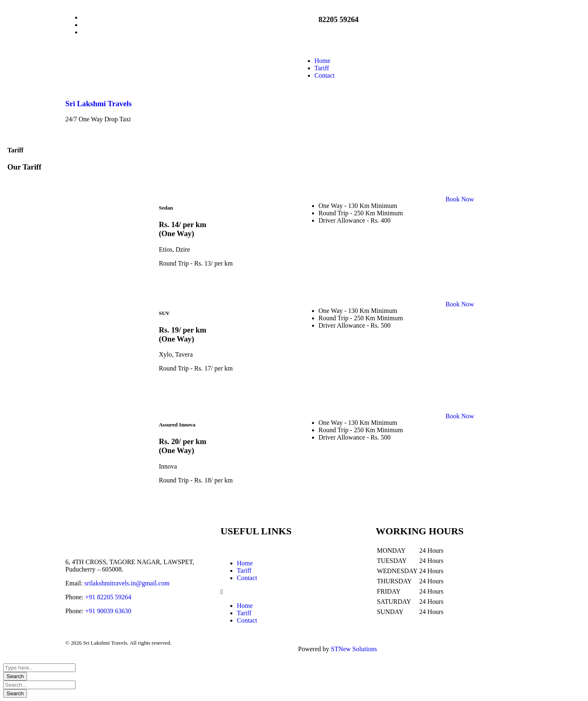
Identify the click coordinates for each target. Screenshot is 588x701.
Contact (247, 578)
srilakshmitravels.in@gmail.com (127, 583)
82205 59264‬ (339, 19)
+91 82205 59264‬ (108, 597)
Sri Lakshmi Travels (98, 104)
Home (245, 563)
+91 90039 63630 (108, 611)
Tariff (244, 570)
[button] (294, 592)
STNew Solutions (354, 649)
